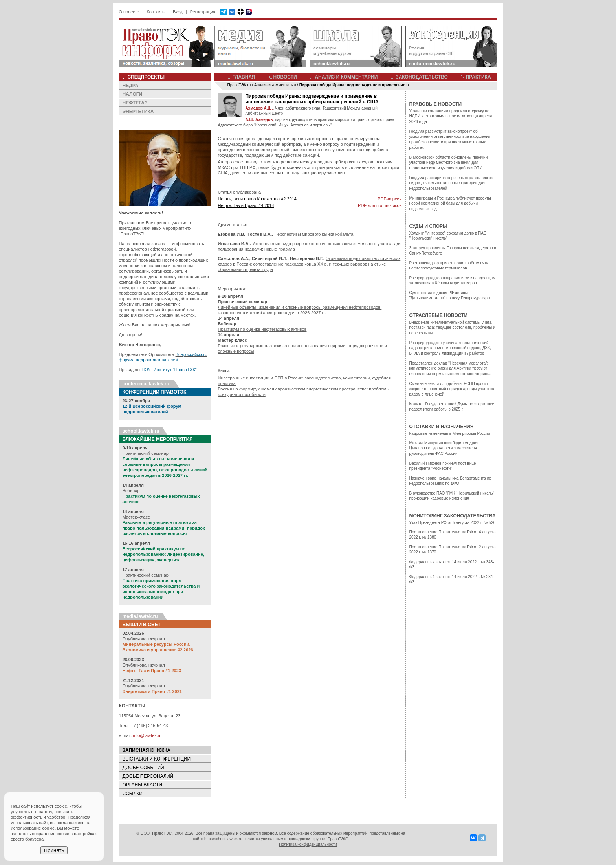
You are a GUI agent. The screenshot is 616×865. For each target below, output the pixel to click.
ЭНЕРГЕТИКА (138, 112)
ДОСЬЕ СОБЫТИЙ (143, 768)
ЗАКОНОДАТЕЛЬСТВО (422, 77)
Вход (178, 12)
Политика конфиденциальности (308, 844)
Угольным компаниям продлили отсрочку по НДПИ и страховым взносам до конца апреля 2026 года (451, 116)
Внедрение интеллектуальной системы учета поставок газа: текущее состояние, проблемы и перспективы (452, 328)
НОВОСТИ (285, 77)
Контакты (156, 12)
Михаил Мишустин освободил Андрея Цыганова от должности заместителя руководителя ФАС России (444, 448)
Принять (54, 850)
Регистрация (203, 12)
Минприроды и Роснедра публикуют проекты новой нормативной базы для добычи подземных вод (450, 203)
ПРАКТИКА (478, 77)
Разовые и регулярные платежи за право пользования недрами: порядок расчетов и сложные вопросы (164, 528)
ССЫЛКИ (133, 794)
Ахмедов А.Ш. (259, 108)
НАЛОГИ (133, 94)
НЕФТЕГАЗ (135, 103)
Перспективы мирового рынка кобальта (314, 234)
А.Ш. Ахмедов (259, 120)
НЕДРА (131, 86)
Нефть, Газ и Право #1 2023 (152, 671)
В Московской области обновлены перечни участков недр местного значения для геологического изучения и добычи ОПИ (449, 163)
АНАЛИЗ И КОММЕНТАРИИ (346, 77)
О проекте (129, 12)
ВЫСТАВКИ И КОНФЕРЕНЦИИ (157, 759)
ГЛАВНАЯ (244, 77)
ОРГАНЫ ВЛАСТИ (142, 785)
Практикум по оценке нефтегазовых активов (262, 329)
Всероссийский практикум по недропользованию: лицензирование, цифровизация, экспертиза (163, 554)
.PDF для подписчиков (379, 205)
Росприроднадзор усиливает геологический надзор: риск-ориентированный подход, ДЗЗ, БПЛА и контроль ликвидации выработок (450, 348)
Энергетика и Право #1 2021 (152, 691)
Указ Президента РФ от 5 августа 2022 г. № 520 (453, 523)
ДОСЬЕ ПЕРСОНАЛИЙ (148, 776)
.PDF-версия (389, 199)
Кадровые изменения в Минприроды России (450, 433)
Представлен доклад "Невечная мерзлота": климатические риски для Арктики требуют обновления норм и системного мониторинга (450, 368)
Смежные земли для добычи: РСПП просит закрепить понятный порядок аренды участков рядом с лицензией (452, 389)
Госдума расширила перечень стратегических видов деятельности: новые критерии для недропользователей (451, 183)
